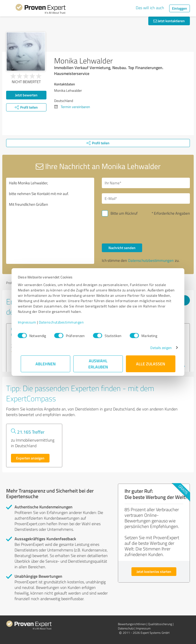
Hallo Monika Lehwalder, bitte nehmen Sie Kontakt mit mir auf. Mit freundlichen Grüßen (50, 221)
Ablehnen (46, 364)
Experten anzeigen (30, 458)
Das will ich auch (150, 8)
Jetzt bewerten (26, 95)
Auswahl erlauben (98, 364)
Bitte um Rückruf (124, 213)
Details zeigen (158, 348)
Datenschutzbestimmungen (64, 322)
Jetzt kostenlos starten (154, 571)
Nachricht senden (122, 248)
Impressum (30, 322)
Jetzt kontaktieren (169, 21)
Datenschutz (126, 628)
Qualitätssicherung (160, 624)
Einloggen (180, 8)
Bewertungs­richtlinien (132, 624)
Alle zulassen (151, 364)
